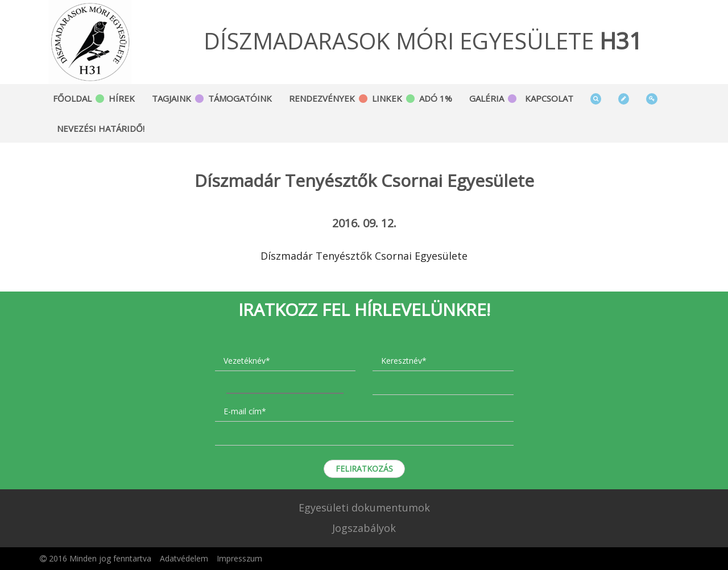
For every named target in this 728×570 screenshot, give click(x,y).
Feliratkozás (364, 469)
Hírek (122, 98)
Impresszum (239, 558)
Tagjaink (171, 98)
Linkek (387, 98)
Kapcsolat (549, 98)
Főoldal (72, 98)
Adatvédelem (184, 558)
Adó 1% (436, 98)
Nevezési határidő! (101, 128)
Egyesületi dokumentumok (364, 507)
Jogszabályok (364, 528)
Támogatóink (240, 98)
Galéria (487, 98)
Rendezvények (322, 98)
